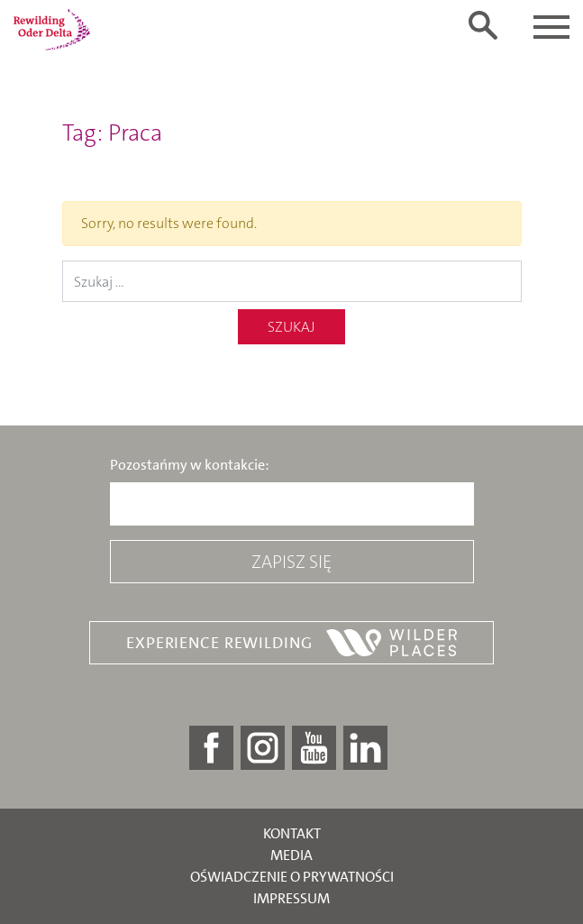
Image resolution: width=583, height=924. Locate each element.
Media (291, 855)
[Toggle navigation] (551, 27)
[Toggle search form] (483, 25)
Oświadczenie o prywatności (292, 877)
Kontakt (292, 833)
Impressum (291, 898)
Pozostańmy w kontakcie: (190, 465)
